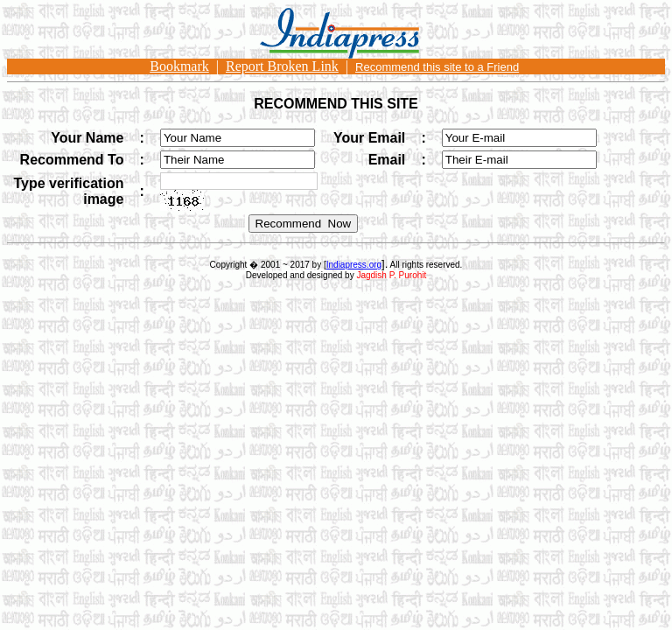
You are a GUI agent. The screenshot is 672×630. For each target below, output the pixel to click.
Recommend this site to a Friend (437, 67)
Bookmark (179, 66)
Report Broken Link (282, 66)
